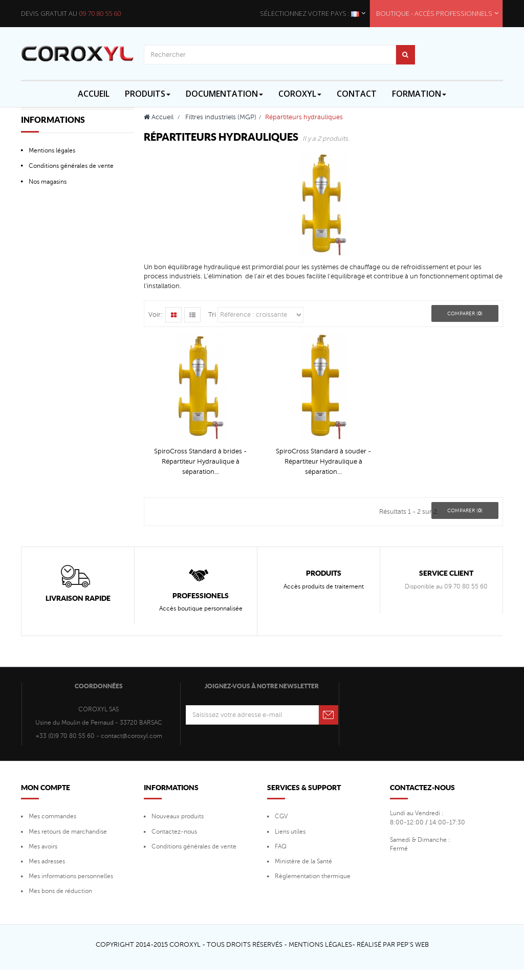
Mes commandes (52, 816)
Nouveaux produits (178, 816)
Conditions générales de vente (71, 166)
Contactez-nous (174, 832)
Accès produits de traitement (324, 586)
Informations (53, 120)
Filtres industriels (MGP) (221, 117)
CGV (281, 816)
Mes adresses (47, 861)
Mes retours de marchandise (68, 832)
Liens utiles (290, 832)
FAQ (281, 846)
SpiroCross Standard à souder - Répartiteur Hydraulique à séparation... (323, 462)
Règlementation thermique (313, 876)
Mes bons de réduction (60, 891)
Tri (212, 315)
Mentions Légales (320, 945)
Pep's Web (413, 945)
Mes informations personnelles (71, 876)
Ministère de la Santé (303, 861)
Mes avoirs (43, 846)
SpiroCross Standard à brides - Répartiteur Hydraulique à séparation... (200, 462)
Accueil (159, 117)
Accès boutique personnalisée (201, 608)
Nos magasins (48, 182)
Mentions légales (52, 150)
